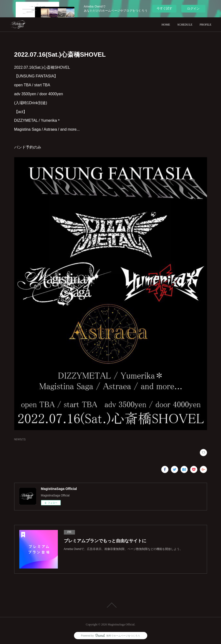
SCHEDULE (185, 25)
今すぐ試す (164, 8)
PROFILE (205, 25)
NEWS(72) (20, 439)
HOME (166, 25)
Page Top (110, 605)
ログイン (193, 9)
